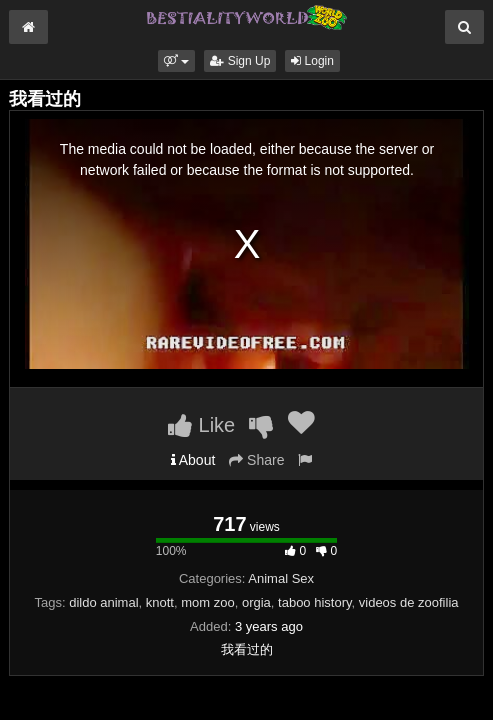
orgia (256, 602)
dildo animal (103, 602)
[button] (176, 61)
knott (160, 602)
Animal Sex (281, 578)
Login (312, 61)
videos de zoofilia (409, 602)
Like (201, 425)
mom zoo (207, 602)
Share (256, 460)
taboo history (314, 602)
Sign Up (240, 61)
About (193, 460)
